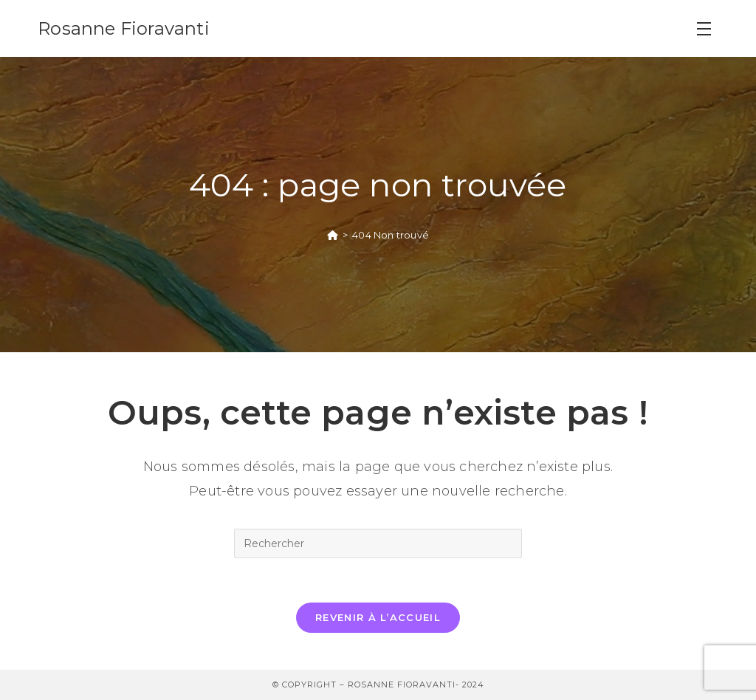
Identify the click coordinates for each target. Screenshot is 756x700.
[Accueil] (333, 235)
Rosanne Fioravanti (124, 28)
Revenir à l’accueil (378, 617)
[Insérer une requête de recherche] (378, 543)
